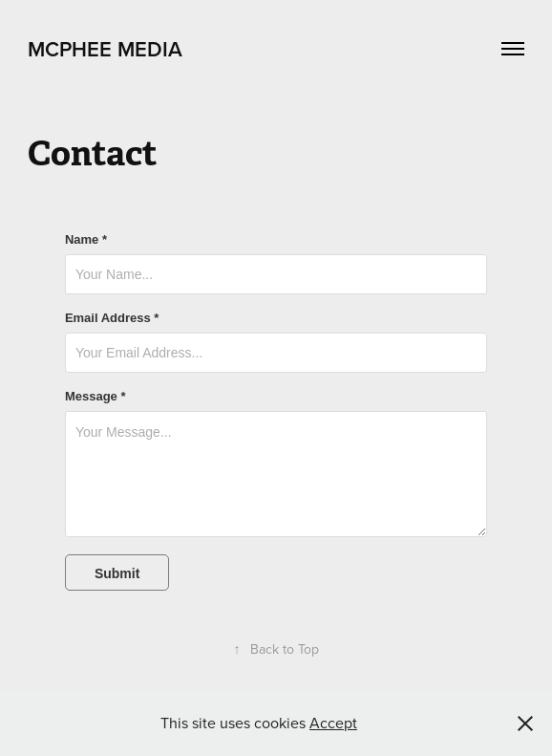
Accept (333, 723)
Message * (96, 397)
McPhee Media (105, 49)
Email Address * (112, 318)
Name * (86, 240)
